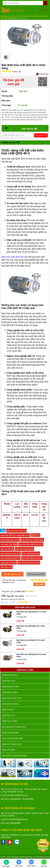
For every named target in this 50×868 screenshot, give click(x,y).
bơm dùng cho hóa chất (11, 554)
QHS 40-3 (35, 535)
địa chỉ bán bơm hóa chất (29, 563)
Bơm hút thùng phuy (12, 744)
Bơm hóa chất (19, 16)
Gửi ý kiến (39, 584)
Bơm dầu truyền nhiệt (13, 738)
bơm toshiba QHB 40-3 (10, 558)
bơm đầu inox (6, 567)
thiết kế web (24, 857)
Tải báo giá (42, 74)
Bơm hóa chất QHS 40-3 (13, 257)
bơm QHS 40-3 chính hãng (32, 540)
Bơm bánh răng (10, 675)
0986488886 (15, 799)
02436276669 (28, 799)
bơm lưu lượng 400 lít (24, 549)
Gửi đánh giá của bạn (12, 574)
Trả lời (4, 602)
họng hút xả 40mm (8, 563)
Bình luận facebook (36, 574)
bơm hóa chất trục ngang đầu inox (15, 535)
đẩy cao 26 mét (7, 549)
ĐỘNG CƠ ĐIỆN (9, 750)
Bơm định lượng (10, 692)
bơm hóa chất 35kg (9, 544)
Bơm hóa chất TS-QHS (17, 18)
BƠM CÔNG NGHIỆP (11, 733)
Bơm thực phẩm (10, 721)
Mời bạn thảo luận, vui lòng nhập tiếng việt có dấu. (16, 583)
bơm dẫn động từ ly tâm (32, 558)
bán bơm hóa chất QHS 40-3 (31, 544)
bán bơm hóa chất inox (16, 531)
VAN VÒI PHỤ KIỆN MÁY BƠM (14, 756)
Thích (12, 602)
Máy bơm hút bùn (10, 704)
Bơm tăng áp (8, 710)
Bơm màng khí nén (11, 687)
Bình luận (17, 72)
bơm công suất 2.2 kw (10, 540)
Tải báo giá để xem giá (13, 82)
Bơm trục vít (8, 715)
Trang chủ (6, 16)
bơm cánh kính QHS (31, 554)
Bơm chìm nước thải (12, 698)
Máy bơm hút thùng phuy (14, 727)
